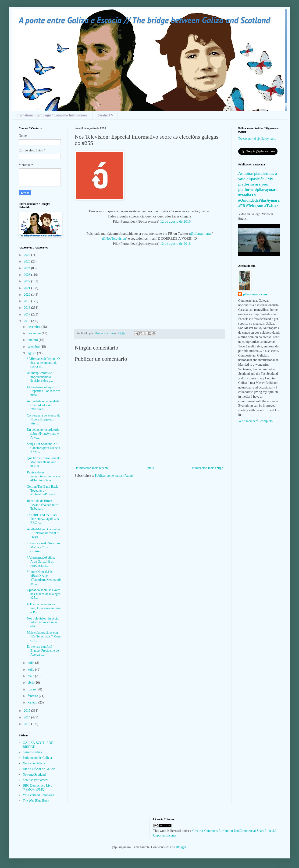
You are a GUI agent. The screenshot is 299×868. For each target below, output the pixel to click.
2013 (28, 724)
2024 (28, 268)
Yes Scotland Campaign (39, 795)
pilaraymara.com (255, 294)
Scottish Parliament (36, 780)
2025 (28, 261)
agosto (32, 353)
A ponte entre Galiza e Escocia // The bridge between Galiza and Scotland (144, 20)
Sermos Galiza (32, 752)
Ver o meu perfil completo (255, 421)
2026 (28, 255)
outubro (33, 340)
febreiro (33, 696)
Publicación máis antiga (207, 468)
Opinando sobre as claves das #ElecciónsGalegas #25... (44, 594)
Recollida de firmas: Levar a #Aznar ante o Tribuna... (43, 505)
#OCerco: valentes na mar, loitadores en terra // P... (44, 608)
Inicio (150, 468)
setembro (34, 347)
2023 (28, 275)
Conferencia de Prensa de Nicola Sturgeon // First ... (44, 419)
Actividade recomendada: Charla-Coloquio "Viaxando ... (44, 405)
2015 (28, 711)
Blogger (181, 847)
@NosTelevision (114, 238)
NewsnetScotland (34, 775)
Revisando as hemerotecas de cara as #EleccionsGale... (44, 476)
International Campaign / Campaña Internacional (52, 115)
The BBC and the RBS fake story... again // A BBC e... (43, 519)
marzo (32, 689)
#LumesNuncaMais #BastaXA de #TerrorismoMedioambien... (44, 578)
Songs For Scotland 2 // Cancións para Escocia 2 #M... (43, 448)
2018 (28, 308)
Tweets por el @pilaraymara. (257, 139)
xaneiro (33, 702)
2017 (28, 314)
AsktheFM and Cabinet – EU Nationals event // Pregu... (43, 533)
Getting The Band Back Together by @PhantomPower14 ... (43, 491)
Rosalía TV (105, 115)
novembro (35, 333)
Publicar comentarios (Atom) (114, 476)
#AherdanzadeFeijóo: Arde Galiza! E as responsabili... (41, 562)
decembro (34, 327)
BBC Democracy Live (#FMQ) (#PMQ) (37, 787)
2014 (28, 717)
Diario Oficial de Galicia (39, 769)
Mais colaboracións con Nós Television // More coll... (44, 637)
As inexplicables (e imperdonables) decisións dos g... (40, 377)
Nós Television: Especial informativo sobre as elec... (43, 622)
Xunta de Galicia (34, 763)
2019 (28, 301)
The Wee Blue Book (36, 801)
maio (31, 676)
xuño (31, 670)
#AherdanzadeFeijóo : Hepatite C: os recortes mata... (44, 391)
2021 (28, 288)
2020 (28, 295)
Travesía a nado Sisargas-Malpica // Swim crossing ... (44, 547)
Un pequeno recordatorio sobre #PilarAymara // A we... (43, 434)
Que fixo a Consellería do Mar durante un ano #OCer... (44, 462)
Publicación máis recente (92, 468)
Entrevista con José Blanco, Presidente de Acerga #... (43, 651)
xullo (31, 663)
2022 (28, 281)
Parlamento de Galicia (37, 758)
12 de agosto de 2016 (176, 221)
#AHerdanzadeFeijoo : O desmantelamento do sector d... (43, 363)
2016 (28, 321)
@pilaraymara (200, 233)
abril (31, 683)
